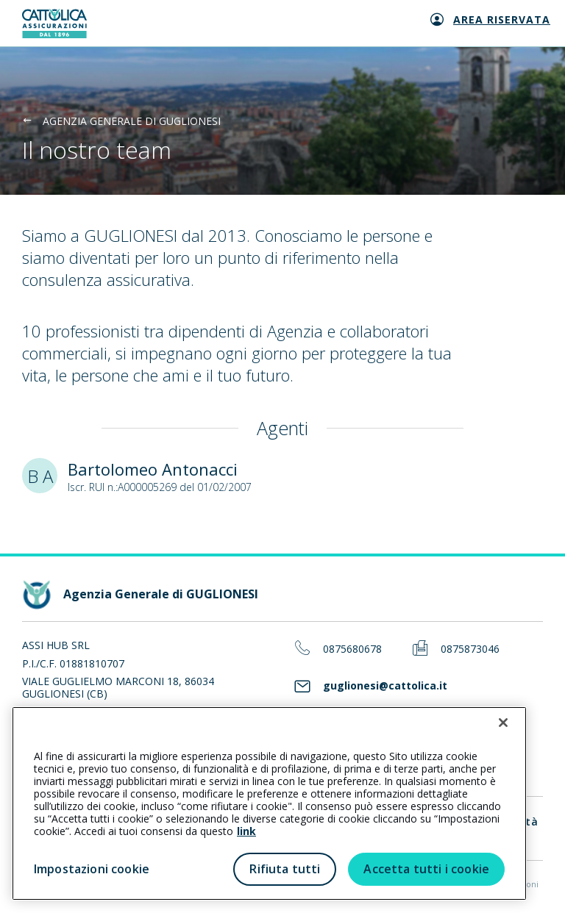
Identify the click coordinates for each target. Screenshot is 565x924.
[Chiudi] (503, 723)
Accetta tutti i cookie (426, 869)
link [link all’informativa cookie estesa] (246, 831)
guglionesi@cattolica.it (385, 686)
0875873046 (470, 649)
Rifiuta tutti (285, 869)
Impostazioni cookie (92, 869)
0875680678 (352, 649)
